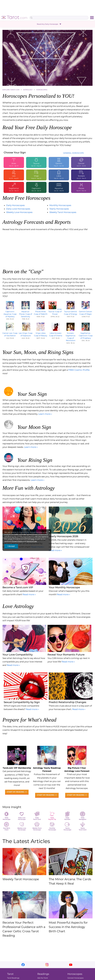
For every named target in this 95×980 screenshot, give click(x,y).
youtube (71, 965)
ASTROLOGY (28, 90)
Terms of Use (32, 541)
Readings (43, 974)
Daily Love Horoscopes (18, 209)
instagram (47, 965)
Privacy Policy (17, 541)
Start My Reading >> (17, 792)
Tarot (10, 974)
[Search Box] (59, 18)
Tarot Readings (13, 978)
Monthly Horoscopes (60, 205)
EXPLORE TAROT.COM (11, 90)
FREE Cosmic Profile (79, 370)
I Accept (11, 546)
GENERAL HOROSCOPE (73, 153)
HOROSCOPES (42, 90)
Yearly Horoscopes (59, 209)
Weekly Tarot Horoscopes (63, 212)
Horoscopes (75, 974)
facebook (23, 965)
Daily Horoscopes (15, 205)
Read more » (55, 550)
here (32, 539)
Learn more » (45, 414)
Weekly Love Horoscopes (19, 212)
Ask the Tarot (43, 978)
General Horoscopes (75, 978)
